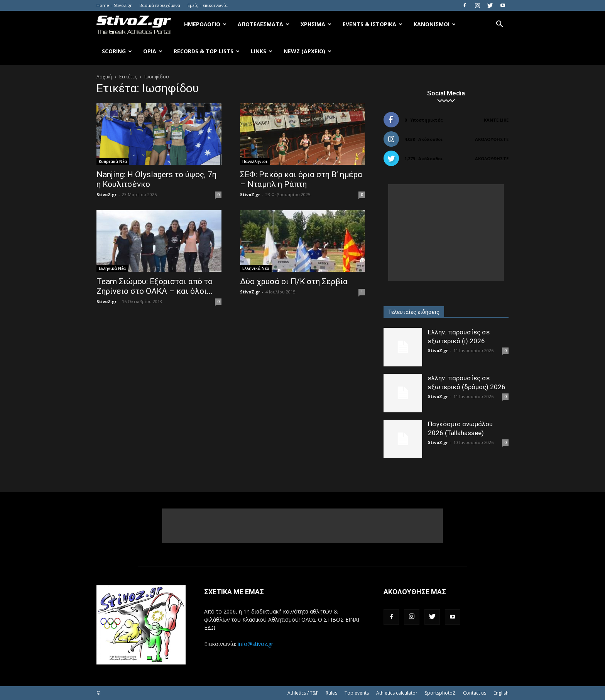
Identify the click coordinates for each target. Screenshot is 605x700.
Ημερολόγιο (205, 24)
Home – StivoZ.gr (114, 5)
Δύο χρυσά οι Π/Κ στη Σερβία (294, 281)
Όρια (153, 51)
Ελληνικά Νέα (112, 268)
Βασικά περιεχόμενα (160, 5)
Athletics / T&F (303, 693)
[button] (499, 25)
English (501, 693)
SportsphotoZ (440, 693)
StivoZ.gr (106, 194)
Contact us (475, 693)
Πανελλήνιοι (255, 161)
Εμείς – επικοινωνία (208, 5)
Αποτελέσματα (264, 24)
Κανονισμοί (435, 24)
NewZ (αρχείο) (308, 51)
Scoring (117, 51)
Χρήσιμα (316, 24)
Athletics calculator (397, 693)
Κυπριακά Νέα (113, 161)
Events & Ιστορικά (373, 24)
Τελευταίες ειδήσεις (414, 312)
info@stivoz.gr (255, 644)
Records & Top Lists (207, 51)
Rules (331, 693)
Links (262, 51)
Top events (357, 693)
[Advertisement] (446, 232)
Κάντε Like (496, 120)
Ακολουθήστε (492, 139)
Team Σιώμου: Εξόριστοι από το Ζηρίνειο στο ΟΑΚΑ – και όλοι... (155, 286)
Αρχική (104, 77)
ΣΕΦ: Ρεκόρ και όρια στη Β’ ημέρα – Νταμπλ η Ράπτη (301, 179)
